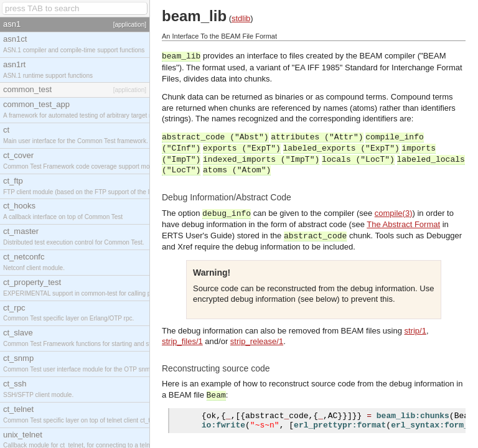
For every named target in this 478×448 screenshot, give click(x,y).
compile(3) (394, 213)
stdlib (241, 18)
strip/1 (415, 331)
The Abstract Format (403, 224)
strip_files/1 (182, 341)
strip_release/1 (257, 341)
